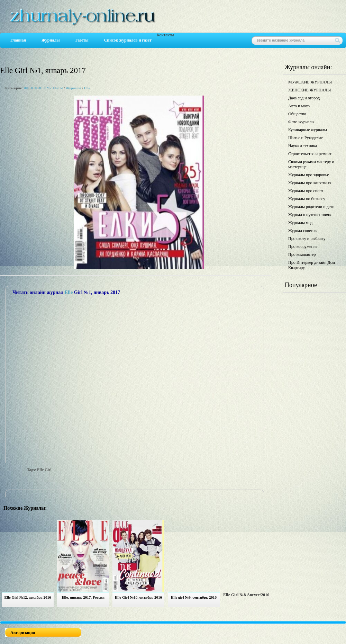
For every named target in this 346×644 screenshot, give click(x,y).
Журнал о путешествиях (310, 215)
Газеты (82, 40)
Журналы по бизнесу (307, 199)
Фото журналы (301, 122)
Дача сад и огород (304, 98)
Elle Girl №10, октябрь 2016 (138, 597)
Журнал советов (302, 231)
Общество (297, 114)
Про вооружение (303, 247)
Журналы (51, 40)
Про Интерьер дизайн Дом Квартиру (312, 265)
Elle (87, 88)
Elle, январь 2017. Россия (83, 597)
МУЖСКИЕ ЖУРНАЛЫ (310, 82)
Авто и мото (299, 106)
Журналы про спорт (306, 191)
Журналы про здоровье (309, 175)
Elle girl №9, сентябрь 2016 (194, 597)
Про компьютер (302, 254)
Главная (18, 40)
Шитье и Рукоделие (306, 138)
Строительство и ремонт (310, 154)
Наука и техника (303, 146)
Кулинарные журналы (308, 130)
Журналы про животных (310, 183)
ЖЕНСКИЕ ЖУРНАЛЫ (43, 88)
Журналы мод (300, 223)
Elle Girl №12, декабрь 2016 (28, 597)
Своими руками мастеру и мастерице (311, 164)
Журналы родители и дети (311, 207)
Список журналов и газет (128, 40)
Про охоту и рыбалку (307, 239)
